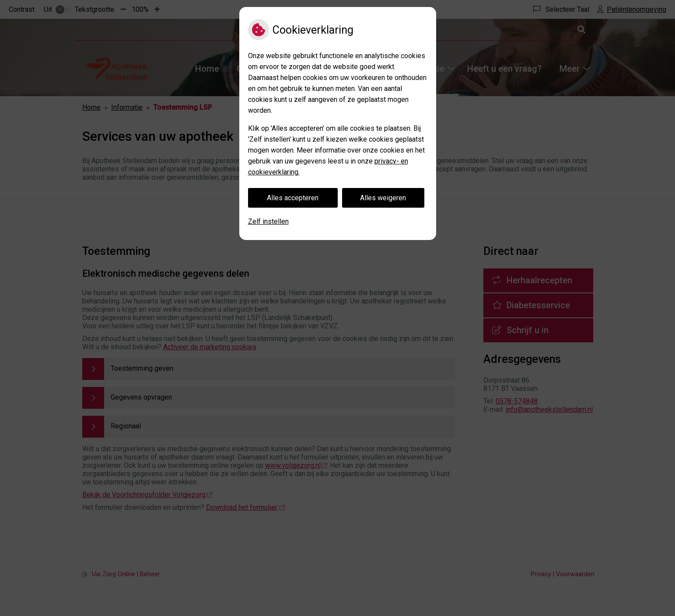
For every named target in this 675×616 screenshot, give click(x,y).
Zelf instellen (268, 221)
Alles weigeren (383, 198)
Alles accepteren (293, 198)
